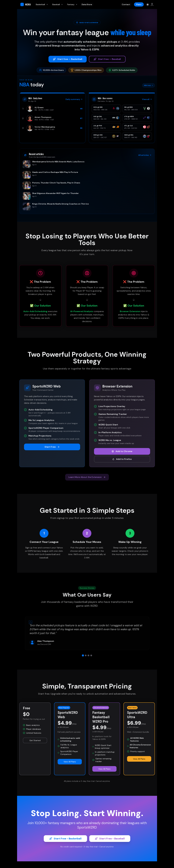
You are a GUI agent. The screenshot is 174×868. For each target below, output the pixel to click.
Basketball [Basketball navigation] (42, 4)
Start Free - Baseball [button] (110, 839)
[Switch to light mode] (148, 4)
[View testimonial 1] (83, 656)
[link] (152, 4)
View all (147, 99)
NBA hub (149, 85)
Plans (139, 4)
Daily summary (74, 99)
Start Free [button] (52, 447)
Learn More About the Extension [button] (87, 477)
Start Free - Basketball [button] (65, 839)
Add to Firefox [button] (122, 459)
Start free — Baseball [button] (107, 59)
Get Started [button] (35, 740)
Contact (126, 4)
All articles (145, 155)
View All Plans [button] (70, 762)
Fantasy (72, 4)
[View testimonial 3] (88, 655)
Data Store (87, 4)
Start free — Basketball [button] (68, 59)
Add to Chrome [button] (122, 451)
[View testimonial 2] (86, 655)
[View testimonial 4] (91, 655)
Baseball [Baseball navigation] (57, 4)
